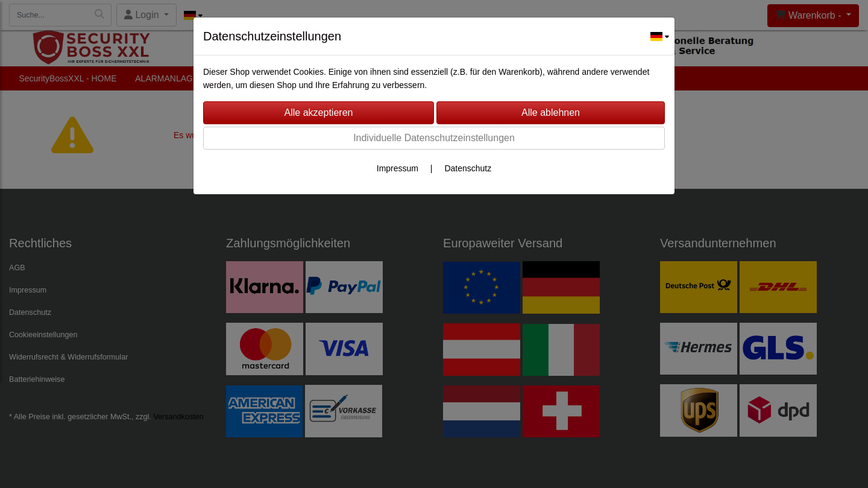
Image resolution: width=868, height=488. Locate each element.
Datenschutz (468, 168)
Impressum (398, 168)
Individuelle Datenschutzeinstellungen (434, 138)
